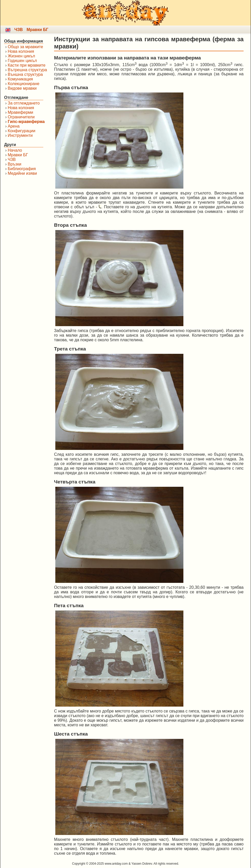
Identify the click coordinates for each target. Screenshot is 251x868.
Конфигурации (22, 131)
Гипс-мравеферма (26, 122)
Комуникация (20, 79)
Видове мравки (22, 88)
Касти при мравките (27, 65)
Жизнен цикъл (21, 56)
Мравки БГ (38, 30)
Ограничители (21, 117)
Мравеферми (20, 112)
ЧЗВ (19, 30)
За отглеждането (24, 103)
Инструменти (20, 135)
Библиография (22, 169)
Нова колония (21, 51)
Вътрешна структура (27, 70)
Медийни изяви (22, 173)
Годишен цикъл (22, 61)
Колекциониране (23, 84)
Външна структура (25, 74)
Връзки (14, 164)
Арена (14, 126)
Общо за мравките (25, 47)
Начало (15, 150)
